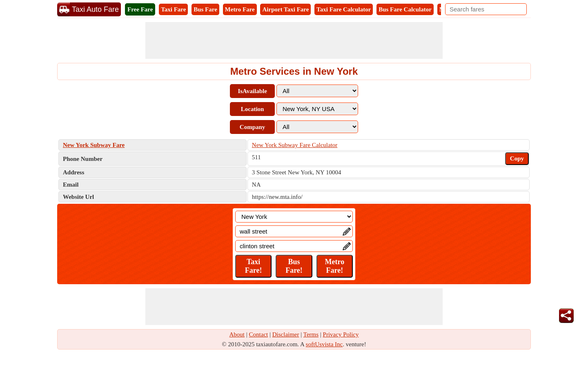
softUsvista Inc (324, 344)
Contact (259, 334)
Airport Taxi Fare (285, 9)
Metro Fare (240, 9)
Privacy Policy (341, 334)
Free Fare (140, 9)
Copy (517, 158)
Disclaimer (286, 334)
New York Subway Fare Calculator (295, 145)
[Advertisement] (294, 40)
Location (253, 109)
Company (253, 127)
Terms (311, 334)
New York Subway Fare (94, 145)
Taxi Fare (173, 9)
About (237, 334)
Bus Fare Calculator (405, 9)
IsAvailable (252, 91)
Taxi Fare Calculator (344, 9)
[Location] (294, 217)
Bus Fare (205, 9)
